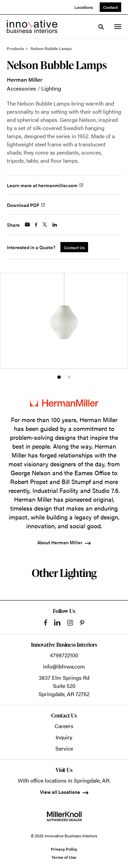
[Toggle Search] (101, 27)
